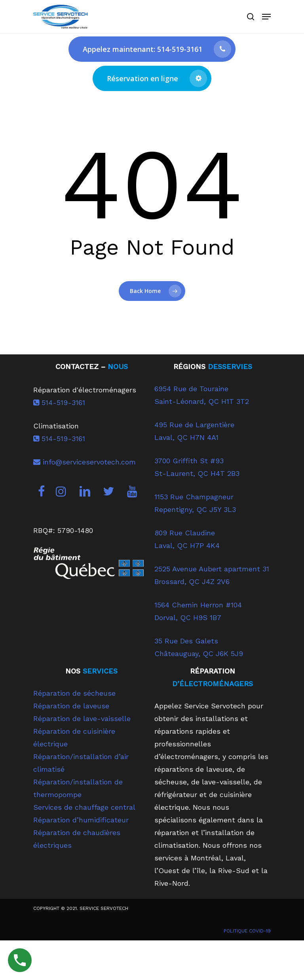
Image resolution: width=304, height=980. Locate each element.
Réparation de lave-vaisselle (82, 718)
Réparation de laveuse (71, 706)
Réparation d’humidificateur (81, 820)
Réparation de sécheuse (74, 693)
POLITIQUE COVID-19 (247, 931)
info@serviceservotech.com (85, 462)
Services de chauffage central (84, 807)
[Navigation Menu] (266, 17)
